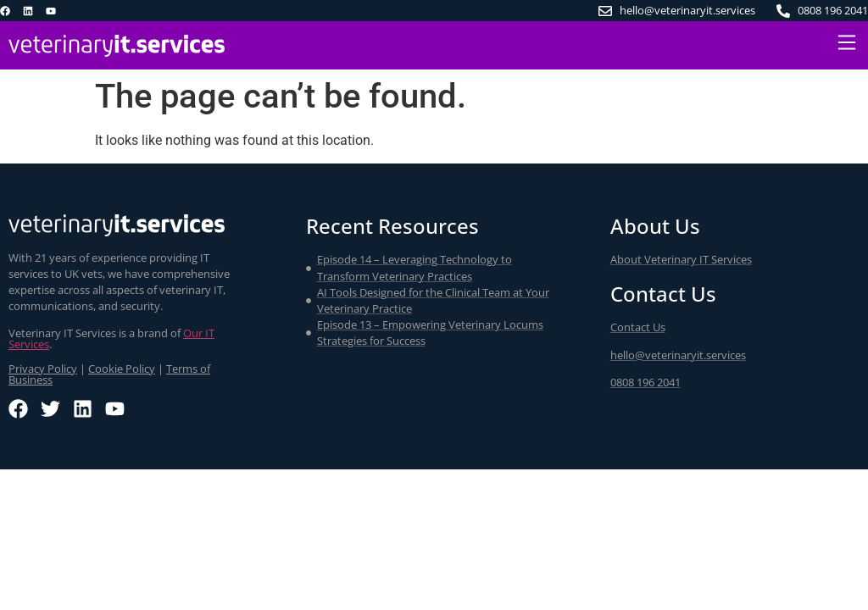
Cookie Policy (122, 369)
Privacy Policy (43, 369)
